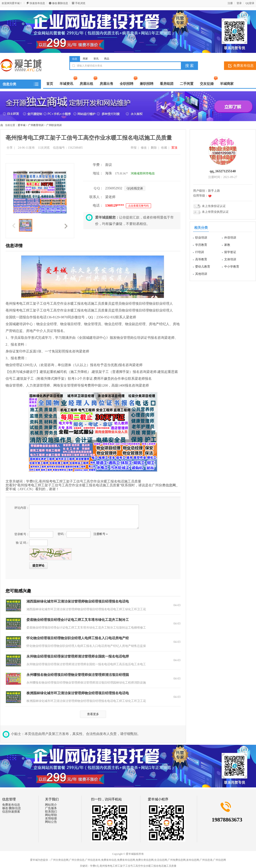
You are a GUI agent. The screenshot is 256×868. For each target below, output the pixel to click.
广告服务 (51, 808)
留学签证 (230, 252)
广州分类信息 (77, 860)
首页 (50, 84)
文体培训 (230, 259)
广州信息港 (206, 860)
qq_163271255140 (223, 171)
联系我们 (51, 812)
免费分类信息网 (145, 860)
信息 (75, 59)
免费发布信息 (11, 805)
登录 (239, 3)
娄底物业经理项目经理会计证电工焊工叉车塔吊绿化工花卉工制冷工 (78, 620)
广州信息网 (220, 860)
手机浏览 (80, 3)
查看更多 (93, 714)
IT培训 (200, 252)
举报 (134, 148)
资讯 (96, 59)
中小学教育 (232, 267)
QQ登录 (250, 3)
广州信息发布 (93, 860)
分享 (10, 148)
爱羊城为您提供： (40, 860)
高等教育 (201, 259)
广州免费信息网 (177, 860)
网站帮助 (51, 815)
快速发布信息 (37, 3)
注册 (230, 3)
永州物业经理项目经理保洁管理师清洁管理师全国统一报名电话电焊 (78, 656)
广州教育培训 (36, 125)
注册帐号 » (101, 534)
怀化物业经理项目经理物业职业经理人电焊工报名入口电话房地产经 (78, 638)
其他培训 (201, 274)
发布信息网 (193, 860)
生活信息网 (161, 860)
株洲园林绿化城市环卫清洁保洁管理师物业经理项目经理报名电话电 (78, 693)
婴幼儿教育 (203, 267)
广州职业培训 (54, 125)
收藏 (164, 148)
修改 (144, 148)
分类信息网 (167, 485)
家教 (227, 245)
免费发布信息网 (126, 860)
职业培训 (201, 238)
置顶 (174, 148)
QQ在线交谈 (135, 188)
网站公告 (51, 822)
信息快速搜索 (11, 812)
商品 (107, 59)
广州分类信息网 (60, 860)
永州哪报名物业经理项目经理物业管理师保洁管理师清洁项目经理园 (78, 675)
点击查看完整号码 (138, 206)
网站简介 (51, 805)
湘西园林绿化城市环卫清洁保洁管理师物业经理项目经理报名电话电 (78, 601)
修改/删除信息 (60, 3)
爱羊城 (22, 125)
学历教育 (201, 245)
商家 (85, 59)
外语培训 (230, 238)
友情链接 (51, 818)
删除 (154, 148)
